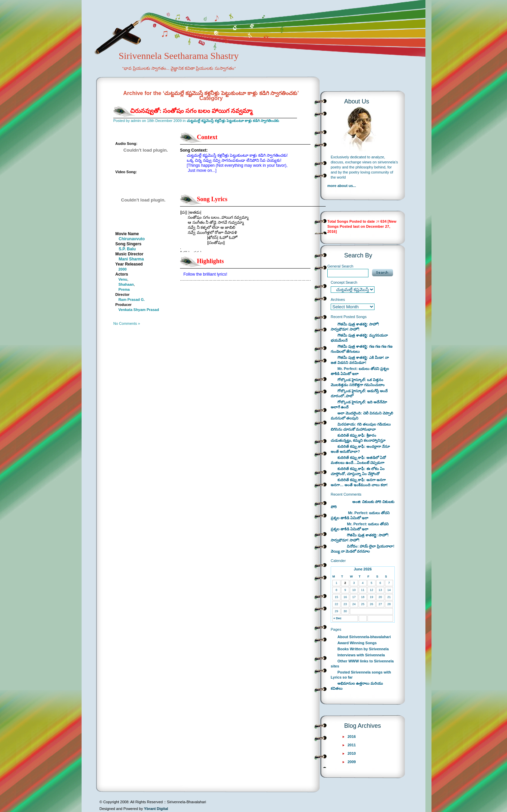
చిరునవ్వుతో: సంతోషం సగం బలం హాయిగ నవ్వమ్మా (191, 111)
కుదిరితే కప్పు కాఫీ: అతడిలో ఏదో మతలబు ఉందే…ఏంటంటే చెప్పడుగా (358, 460)
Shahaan (126, 284)
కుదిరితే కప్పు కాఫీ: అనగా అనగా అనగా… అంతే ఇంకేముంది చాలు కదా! (359, 482)
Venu (123, 279)
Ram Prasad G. (131, 300)
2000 (122, 269)
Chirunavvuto (132, 239)
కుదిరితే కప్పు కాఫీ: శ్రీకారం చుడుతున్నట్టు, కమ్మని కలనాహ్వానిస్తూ (358, 438)
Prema (124, 289)
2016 (352, 737)
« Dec (337, 618)
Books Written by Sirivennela (363, 649)
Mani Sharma (131, 259)
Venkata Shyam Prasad (139, 310)
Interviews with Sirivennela (361, 655)
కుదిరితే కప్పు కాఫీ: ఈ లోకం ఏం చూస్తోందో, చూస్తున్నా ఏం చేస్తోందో (358, 471)
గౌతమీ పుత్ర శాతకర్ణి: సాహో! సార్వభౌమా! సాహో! (355, 327)
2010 (352, 753)
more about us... (342, 186)
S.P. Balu (127, 249)
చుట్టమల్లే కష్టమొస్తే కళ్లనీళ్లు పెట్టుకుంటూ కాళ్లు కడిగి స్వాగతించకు (233, 121)
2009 (352, 762)
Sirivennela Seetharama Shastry (169, 66)
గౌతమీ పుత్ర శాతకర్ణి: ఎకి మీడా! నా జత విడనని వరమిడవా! (360, 360)
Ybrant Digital (156, 809)
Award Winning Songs (357, 643)
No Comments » (127, 323)
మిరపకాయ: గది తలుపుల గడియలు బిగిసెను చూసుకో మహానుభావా (361, 427)
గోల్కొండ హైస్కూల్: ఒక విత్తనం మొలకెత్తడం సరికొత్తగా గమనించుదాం (358, 382)
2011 (352, 745)
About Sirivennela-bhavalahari (364, 637)
